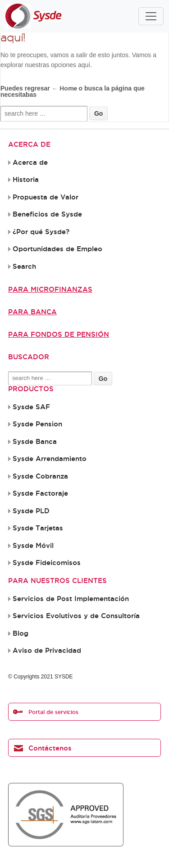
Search (24, 267)
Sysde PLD (31, 511)
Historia (26, 180)
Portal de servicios (53, 712)
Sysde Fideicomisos (47, 563)
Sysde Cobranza (40, 476)
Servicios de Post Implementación (71, 599)
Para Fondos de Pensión (59, 334)
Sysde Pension (37, 424)
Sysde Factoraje (40, 493)
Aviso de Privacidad (47, 651)
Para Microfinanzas (50, 289)
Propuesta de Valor (46, 197)
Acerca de (30, 163)
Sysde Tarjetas (38, 528)
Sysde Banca (35, 442)
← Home (64, 88)
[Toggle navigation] (151, 16)
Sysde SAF (31, 407)
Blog (21, 633)
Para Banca (32, 312)
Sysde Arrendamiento (50, 459)
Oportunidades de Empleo (57, 249)
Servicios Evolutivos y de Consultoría (76, 616)
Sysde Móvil (33, 546)
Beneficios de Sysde (47, 214)
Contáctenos (50, 748)
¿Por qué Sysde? (41, 232)
